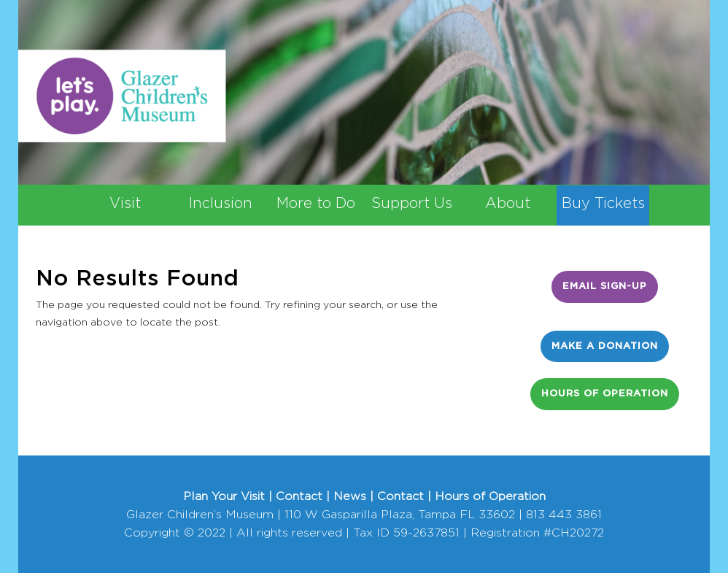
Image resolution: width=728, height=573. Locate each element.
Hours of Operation (605, 394)
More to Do (316, 204)
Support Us (412, 204)
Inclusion (221, 204)
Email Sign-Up (605, 286)
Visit (125, 204)
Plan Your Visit (224, 496)
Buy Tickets (603, 204)
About (508, 204)
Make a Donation (605, 346)
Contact (299, 496)
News (350, 496)
